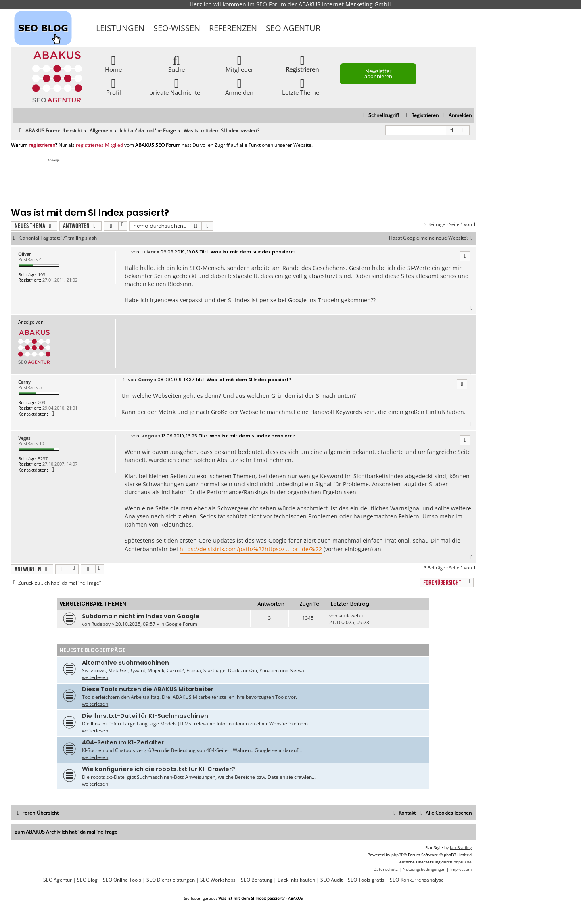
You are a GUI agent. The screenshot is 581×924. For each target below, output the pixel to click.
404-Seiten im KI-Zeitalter (123, 742)
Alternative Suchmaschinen (125, 663)
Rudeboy (101, 624)
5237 (43, 459)
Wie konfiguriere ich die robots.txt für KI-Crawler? (159, 769)
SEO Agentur (293, 28)
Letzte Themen (302, 87)
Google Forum (181, 624)
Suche (177, 64)
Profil (114, 87)
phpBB (397, 855)
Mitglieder (239, 64)
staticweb (349, 616)
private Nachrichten (177, 87)
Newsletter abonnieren (378, 74)
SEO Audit (331, 880)
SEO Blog (87, 880)
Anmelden (239, 87)
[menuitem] (457, 116)
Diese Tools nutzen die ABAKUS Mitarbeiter (148, 689)
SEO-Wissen (177, 28)
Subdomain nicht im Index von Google (141, 616)
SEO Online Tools (122, 880)
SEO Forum (271, 4)
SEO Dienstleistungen (171, 880)
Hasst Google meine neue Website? (432, 238)
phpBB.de (463, 862)
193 (42, 275)
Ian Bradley (461, 847)
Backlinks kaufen (296, 880)
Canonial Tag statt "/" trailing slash (58, 238)
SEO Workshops (218, 880)
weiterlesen (95, 677)
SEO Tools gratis (366, 880)
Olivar (25, 254)
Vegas (24, 438)
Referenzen (233, 28)
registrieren (42, 145)
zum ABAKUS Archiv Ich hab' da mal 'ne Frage (66, 832)
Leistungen (120, 28)
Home (113, 64)
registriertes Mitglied (99, 145)
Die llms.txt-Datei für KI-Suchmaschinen (145, 716)
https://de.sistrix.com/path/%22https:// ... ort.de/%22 (251, 549)
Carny (24, 382)
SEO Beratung (257, 880)
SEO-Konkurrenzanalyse (417, 880)
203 (42, 402)
